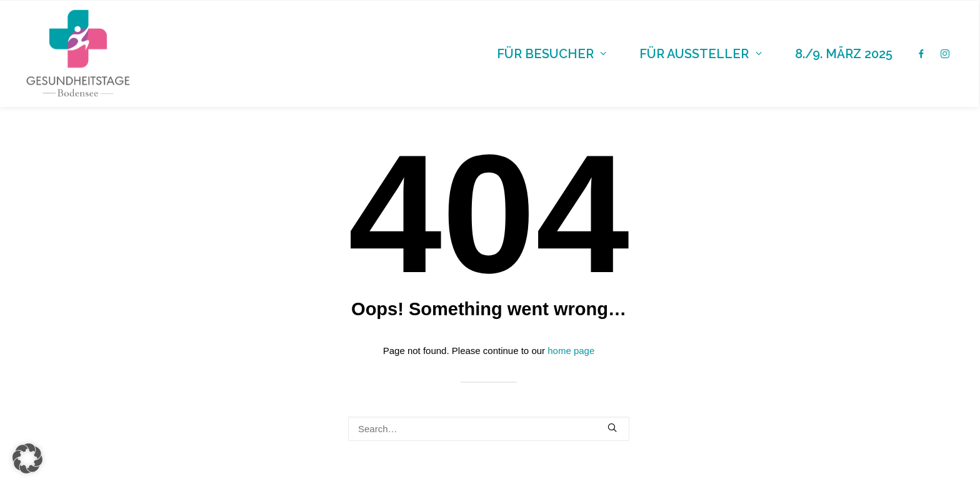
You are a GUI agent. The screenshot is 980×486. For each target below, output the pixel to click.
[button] (612, 428)
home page (571, 351)
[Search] (489, 429)
